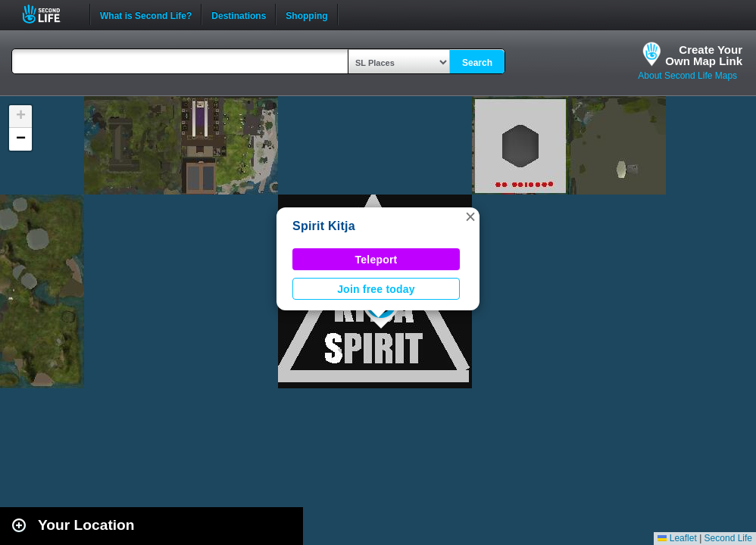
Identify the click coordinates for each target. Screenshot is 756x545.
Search (477, 63)
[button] (470, 216)
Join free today (376, 289)
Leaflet (677, 538)
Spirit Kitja (324, 226)
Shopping (306, 14)
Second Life (50, 14)
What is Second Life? (146, 14)
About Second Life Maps (687, 76)
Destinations (239, 14)
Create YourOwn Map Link (704, 55)
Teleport (376, 260)
